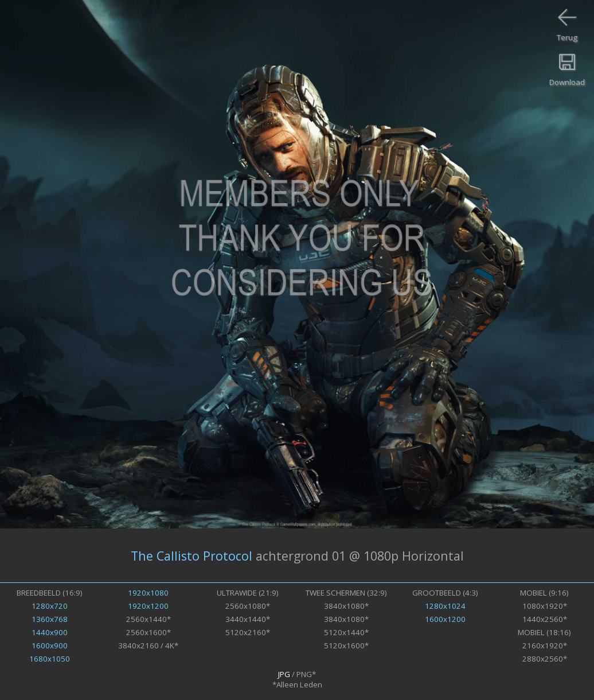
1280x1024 (445, 606)
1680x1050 (50, 659)
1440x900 (50, 632)
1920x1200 (148, 606)
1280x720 (50, 606)
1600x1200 (445, 619)
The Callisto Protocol (192, 556)
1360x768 (50, 619)
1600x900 (50, 645)
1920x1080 (148, 593)
